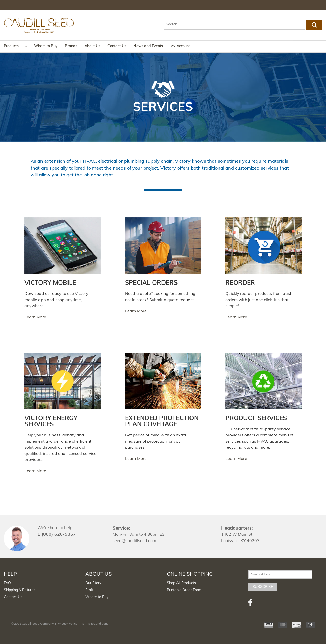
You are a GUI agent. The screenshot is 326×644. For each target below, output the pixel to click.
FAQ (7, 583)
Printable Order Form (184, 590)
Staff (89, 590)
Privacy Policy (67, 624)
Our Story (93, 583)
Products (11, 46)
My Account (180, 46)
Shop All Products (181, 583)
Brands (71, 46)
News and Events (148, 46)
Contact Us (117, 46)
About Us (92, 46)
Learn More (35, 317)
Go (314, 25)
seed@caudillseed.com (134, 541)
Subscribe (263, 587)
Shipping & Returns (19, 590)
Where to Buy (46, 46)
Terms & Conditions (95, 624)
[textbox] (234, 25)
